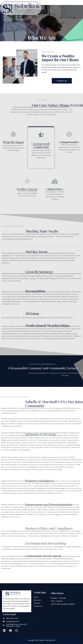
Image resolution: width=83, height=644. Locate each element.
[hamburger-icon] (79, 8)
